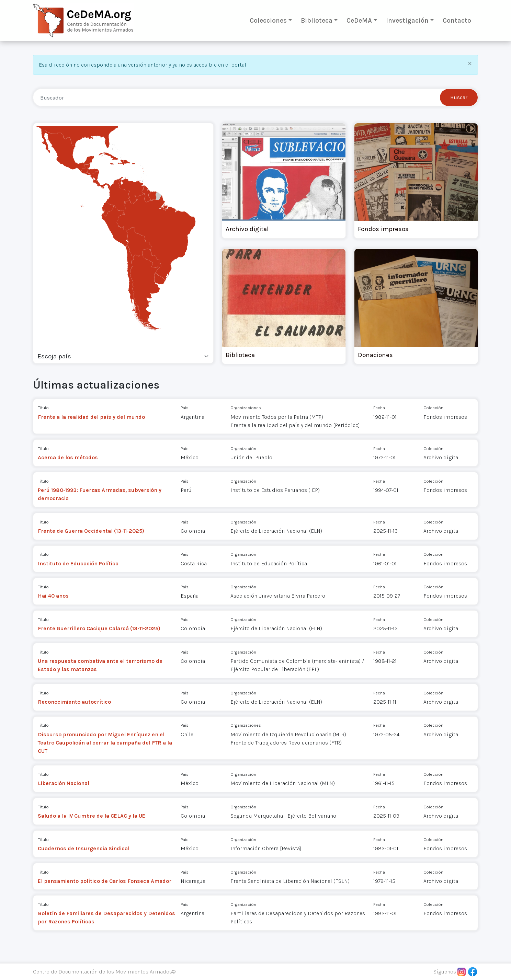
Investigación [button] (407, 20)
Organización (243, 448)
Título (43, 408)
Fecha (379, 408)
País (185, 408)
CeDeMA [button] (359, 20)
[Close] (470, 63)
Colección (433, 408)
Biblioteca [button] (317, 20)
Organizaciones (246, 408)
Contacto (457, 20)
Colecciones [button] (268, 20)
